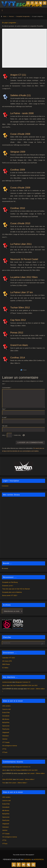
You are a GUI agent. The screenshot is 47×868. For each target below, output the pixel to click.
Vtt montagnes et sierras (10, 746)
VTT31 (4, 749)
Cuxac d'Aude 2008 (20, 134)
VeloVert (5, 739)
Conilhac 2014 (18, 358)
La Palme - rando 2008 (22, 113)
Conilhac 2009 (18, 170)
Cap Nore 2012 (18, 320)
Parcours (11, 16)
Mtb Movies (6, 719)
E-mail (5, 417)
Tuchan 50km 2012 (20, 307)
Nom (4, 409)
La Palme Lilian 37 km (22, 292)
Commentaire (7, 388)
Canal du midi (6, 709)
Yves (4, 783)
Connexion (5, 486)
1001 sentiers (6, 706)
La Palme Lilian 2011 (21, 244)
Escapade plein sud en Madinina (12, 592)
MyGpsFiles (6, 722)
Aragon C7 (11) (18, 75)
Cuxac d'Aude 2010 (20, 223)
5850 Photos (6, 664)
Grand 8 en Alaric (19, 345)
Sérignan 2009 (18, 152)
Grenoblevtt (6, 716)
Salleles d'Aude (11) (20, 95)
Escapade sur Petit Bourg (10, 582)
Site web (5, 426)
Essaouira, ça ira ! (8, 586)
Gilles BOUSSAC (7, 779)
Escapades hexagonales (23, 16)
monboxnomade (7, 682)
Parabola (28, 860)
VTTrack (5, 752)
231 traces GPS (7, 661)
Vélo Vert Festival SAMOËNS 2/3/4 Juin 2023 (24, 685)
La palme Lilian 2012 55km (24, 277)
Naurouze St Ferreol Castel (24, 259)
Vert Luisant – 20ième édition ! (25, 779)
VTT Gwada (6, 742)
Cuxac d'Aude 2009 (20, 188)
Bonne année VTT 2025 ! (10, 595)
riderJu (4, 685)
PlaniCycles (6, 729)
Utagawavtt (6, 732)
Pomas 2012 (17, 333)
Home (5, 16)
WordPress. (39, 860)
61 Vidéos (5, 668)
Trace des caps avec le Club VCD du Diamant (16, 589)
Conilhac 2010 (18, 208)
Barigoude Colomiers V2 (23, 682)
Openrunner (6, 726)
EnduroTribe (6, 712)
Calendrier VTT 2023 (9, 658)
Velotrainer (6, 736)
